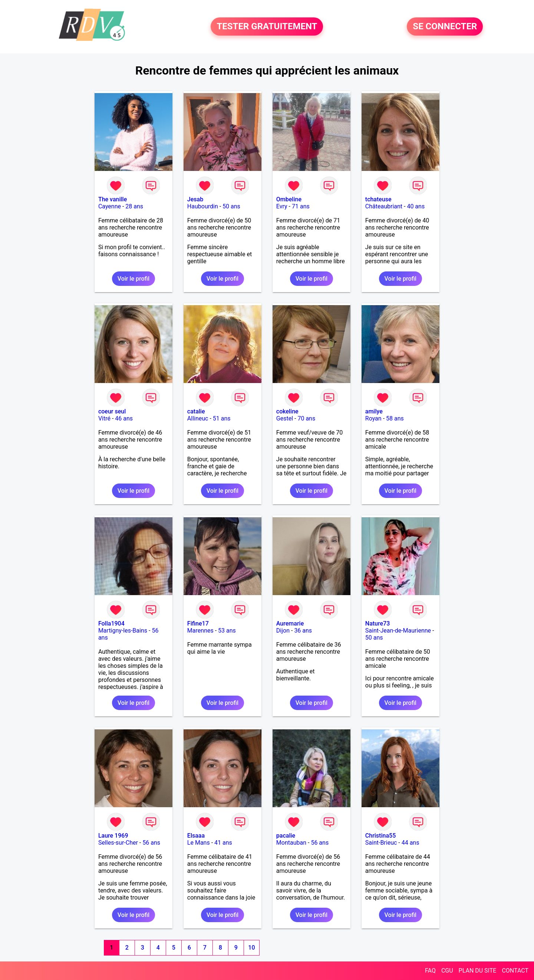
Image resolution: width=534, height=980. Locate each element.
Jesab (195, 199)
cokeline (287, 411)
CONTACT (515, 971)
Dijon (283, 631)
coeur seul (112, 411)
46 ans (124, 418)
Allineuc (198, 418)
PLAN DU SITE (478, 971)
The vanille (113, 199)
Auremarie (290, 623)
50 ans (231, 206)
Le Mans (199, 843)
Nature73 (378, 623)
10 (251, 948)
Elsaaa (196, 836)
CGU (447, 971)
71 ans (301, 206)
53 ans (227, 631)
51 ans (222, 418)
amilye (374, 411)
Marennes (200, 631)
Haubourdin (203, 206)
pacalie (286, 836)
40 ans (416, 206)
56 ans (151, 843)
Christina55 (380, 836)
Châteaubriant (384, 206)
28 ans (134, 206)
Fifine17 (198, 623)
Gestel (285, 418)
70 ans (306, 418)
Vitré (104, 418)
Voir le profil (133, 279)
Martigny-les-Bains (123, 631)
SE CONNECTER (445, 27)
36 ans (303, 631)
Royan (373, 418)
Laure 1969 (113, 836)
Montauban (291, 843)
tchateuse (378, 199)
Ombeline (289, 199)
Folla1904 (111, 623)
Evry (282, 206)
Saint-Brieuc (381, 843)
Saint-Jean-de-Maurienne (398, 631)
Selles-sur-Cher (118, 843)
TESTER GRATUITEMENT (267, 27)
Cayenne (110, 206)
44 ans (411, 843)
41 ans (223, 843)
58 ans (395, 418)
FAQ (430, 971)
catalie (196, 411)
